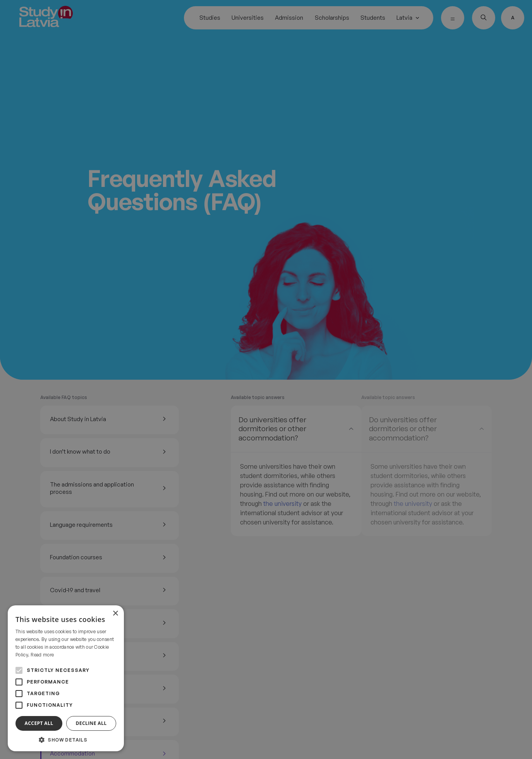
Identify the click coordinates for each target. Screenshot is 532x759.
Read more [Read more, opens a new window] (42, 655)
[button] (66, 740)
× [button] (115, 614)
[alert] (266, 379)
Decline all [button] (91, 723)
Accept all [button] (39, 723)
